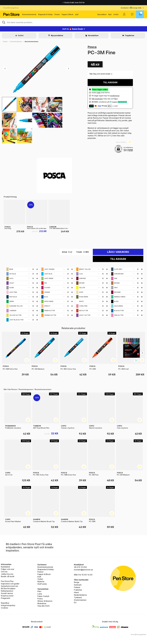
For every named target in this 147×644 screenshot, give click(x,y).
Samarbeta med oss (9, 586)
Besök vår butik (8, 576)
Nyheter (41, 581)
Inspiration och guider (10, 584)
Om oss (4, 572)
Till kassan (110, 82)
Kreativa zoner (7, 596)
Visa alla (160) (43, 606)
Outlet (116, 14)
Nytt (110, 14)
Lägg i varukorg (118, 252)
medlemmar (115, 96)
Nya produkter (57, 35)
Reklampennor (7, 591)
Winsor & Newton (45, 601)
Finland (77, 587)
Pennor (57, 14)
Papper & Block (68, 14)
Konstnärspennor (16, 42)
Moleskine (42, 603)
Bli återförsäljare (8, 588)
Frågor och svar (8, 569)
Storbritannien (80, 600)
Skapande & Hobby (45, 14)
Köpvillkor (5, 603)
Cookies (4, 608)
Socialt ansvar (7, 593)
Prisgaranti (6, 598)
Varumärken (102, 14)
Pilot (39, 591)
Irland (76, 592)
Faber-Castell (43, 596)
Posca (92, 47)
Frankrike (78, 590)
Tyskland (78, 597)
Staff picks (42, 584)
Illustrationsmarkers (32, 42)
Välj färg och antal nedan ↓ (101, 74)
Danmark (78, 585)
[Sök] (73, 22)
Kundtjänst (125, 8)
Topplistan (129, 35)
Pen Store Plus (7, 581)
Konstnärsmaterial (29, 14)
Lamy (40, 594)
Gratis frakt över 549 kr (73, 3)
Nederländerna (80, 595)
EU (75, 603)
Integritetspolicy (8, 605)
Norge (77, 582)
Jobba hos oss (7, 574)
